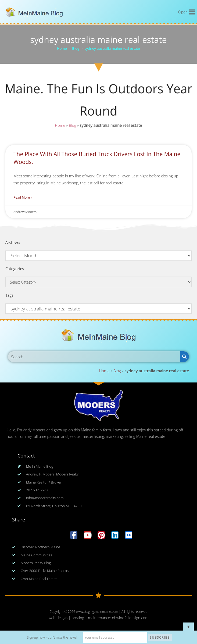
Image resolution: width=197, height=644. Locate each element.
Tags (9, 295)
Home (59, 126)
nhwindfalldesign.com (130, 618)
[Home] (62, 48)
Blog (72, 126)
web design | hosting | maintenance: (80, 618)
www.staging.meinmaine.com (97, 612)
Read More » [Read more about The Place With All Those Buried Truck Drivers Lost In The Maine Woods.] (23, 197)
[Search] (185, 357)
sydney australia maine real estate (112, 48)
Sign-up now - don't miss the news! (52, 637)
